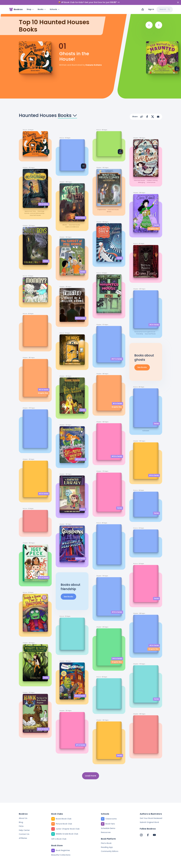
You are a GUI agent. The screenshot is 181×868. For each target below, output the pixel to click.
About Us (23, 818)
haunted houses (35, 215)
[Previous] (149, 25)
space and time (30, 211)
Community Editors (110, 851)
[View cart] (143, 9)
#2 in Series (44, 494)
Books (42, 9)
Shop (30, 9)
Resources (106, 832)
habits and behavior (72, 227)
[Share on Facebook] (147, 117)
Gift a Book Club (59, 839)
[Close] (178, 2)
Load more (91, 776)
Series (46, 261)
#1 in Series (44, 204)
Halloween (146, 431)
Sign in (151, 9)
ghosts (65, 225)
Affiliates (23, 838)
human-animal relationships (34, 213)
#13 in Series (117, 612)
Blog (21, 822)
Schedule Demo (108, 828)
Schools (55, 9)
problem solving (152, 180)
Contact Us (24, 834)
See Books (68, 597)
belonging (142, 182)
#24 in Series (43, 729)
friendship (140, 334)
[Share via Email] (158, 117)
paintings (41, 211)
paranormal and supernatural (145, 332)
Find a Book (106, 843)
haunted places (150, 334)
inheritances (151, 182)
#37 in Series (117, 359)
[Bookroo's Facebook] (148, 835)
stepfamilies (102, 210)
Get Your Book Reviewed (151, 818)
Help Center (24, 830)
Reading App (107, 847)
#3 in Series (44, 390)
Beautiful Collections (61, 855)
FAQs (21, 826)
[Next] (159, 25)
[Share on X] (153, 117)
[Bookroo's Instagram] (141, 835)
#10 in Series (80, 696)
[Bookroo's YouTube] (154, 835)
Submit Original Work (149, 822)
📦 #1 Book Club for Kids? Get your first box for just (89, 2)
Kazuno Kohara (94, 65)
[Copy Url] (142, 117)
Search (165, 9)
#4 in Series (117, 659)
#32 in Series (117, 456)
